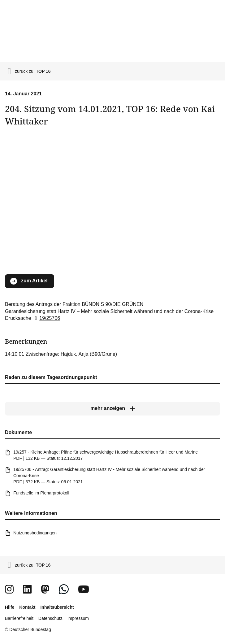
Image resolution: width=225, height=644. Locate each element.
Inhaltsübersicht (57, 607)
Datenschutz (50, 618)
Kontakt (27, 607)
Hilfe (10, 607)
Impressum (78, 618)
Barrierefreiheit (19, 618)
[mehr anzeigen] (112, 408)
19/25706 (46, 318)
